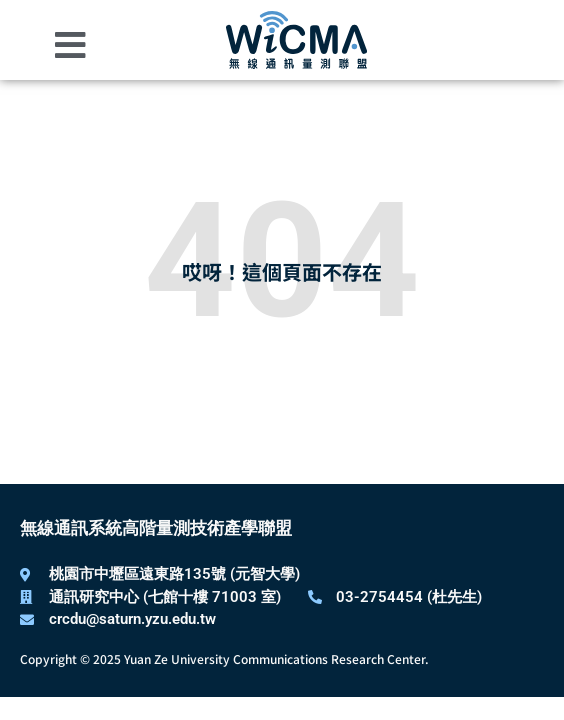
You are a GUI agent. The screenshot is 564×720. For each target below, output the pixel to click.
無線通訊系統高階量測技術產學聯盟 (156, 528)
